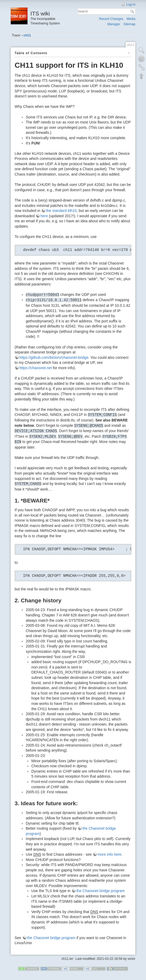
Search (133, 11)
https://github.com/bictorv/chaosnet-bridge (54, 357)
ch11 (27, 35)
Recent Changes (111, 19)
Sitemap (129, 24)
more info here (109, 854)
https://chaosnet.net (36, 368)
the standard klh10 (61, 211)
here (44, 216)
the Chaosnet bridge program (100, 891)
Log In (131, 5)
